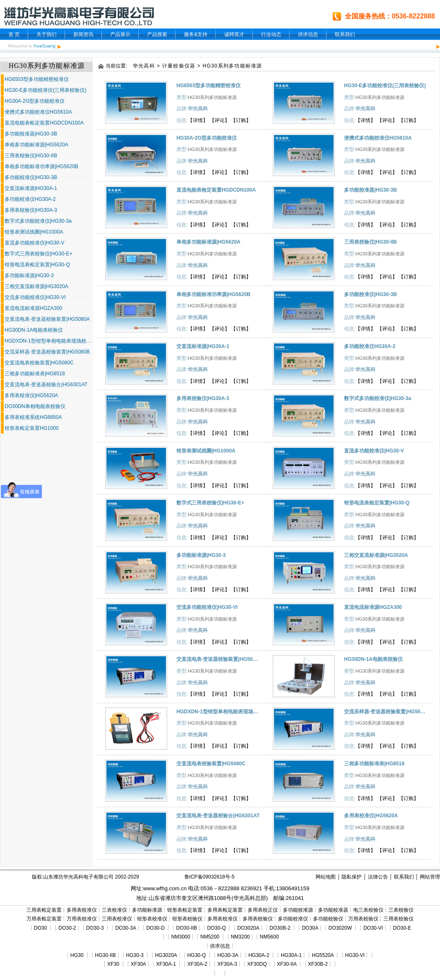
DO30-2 (67, 928)
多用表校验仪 (258, 919)
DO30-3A (126, 928)
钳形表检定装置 (185, 910)
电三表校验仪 (368, 910)
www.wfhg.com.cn (165, 888)
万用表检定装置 (44, 919)
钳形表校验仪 (187, 919)
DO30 (40, 928)
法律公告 (378, 877)
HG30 (77, 955)
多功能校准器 (333, 910)
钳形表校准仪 (152, 919)
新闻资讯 (83, 34)
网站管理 (430, 877)
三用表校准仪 (117, 919)
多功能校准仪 (293, 919)
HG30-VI (355, 955)
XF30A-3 (227, 964)
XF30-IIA (287, 964)
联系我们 (345, 34)
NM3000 (181, 937)
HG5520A (323, 955)
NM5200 (210, 937)
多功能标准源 (147, 910)
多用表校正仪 (263, 910)
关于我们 (47, 34)
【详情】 (198, 120)
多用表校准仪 (82, 910)
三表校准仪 (114, 910)
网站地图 (326, 877)
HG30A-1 (291, 955)
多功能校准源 (298, 910)
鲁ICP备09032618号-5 (210, 877)
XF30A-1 (166, 964)
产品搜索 (157, 34)
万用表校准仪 (82, 919)
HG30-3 (135, 955)
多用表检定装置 (225, 910)
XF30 (113, 964)
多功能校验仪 (328, 919)
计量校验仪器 (179, 66)
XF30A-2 (197, 964)
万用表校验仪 (363, 919)
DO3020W (340, 928)
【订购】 (241, 120)
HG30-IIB (106, 955)
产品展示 (120, 34)
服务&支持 (196, 34)
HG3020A (166, 955)
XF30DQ (257, 964)
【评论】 (220, 120)
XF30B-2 (318, 964)
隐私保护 (352, 877)
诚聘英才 (234, 34)
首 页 (14, 34)
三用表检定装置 (44, 910)
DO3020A (248, 928)
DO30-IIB (186, 928)
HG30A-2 (259, 955)
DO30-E (402, 928)
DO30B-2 (280, 928)
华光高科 (144, 66)
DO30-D (155, 928)
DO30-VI (373, 928)
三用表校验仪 (399, 919)
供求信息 (308, 34)
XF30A (138, 964)
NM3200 (240, 937)
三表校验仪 (401, 910)
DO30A (310, 928)
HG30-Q (197, 955)
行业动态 (271, 34)
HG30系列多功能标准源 (233, 66)
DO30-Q (216, 928)
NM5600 (269, 937)
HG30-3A (228, 955)
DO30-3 (95, 928)
